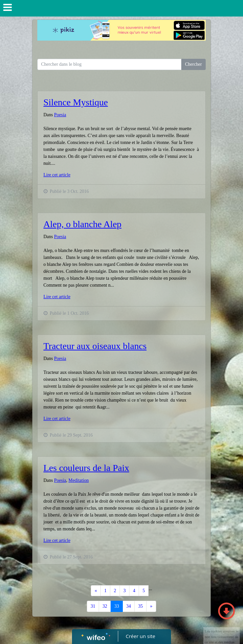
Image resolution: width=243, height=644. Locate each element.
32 (105, 606)
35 (141, 606)
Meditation (78, 480)
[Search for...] (109, 64)
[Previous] (96, 591)
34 (129, 606)
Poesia (60, 115)
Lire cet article (57, 175)
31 (93, 606)
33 (117, 606)
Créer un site (140, 636)
